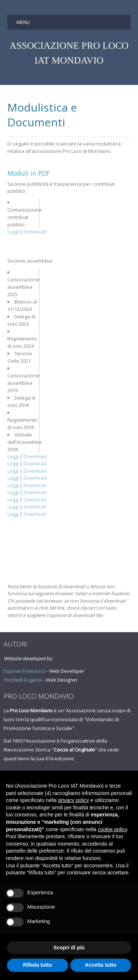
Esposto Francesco (25, 671)
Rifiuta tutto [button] (37, 965)
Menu (23, 22)
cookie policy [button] (112, 829)
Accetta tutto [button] (100, 965)
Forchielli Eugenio (23, 680)
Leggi (13, 232)
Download (35, 232)
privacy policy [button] (74, 800)
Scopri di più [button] (69, 948)
